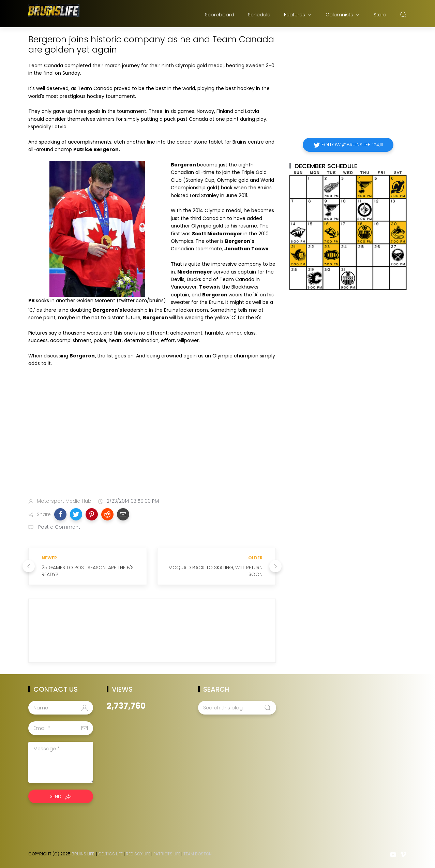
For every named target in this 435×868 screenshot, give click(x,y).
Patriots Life (167, 854)
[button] (60, 514)
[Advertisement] (152, 439)
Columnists (343, 15)
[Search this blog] (237, 708)
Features (298, 15)
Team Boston (198, 854)
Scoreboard (220, 15)
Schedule (259, 15)
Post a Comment (58, 527)
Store (380, 15)
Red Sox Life (138, 854)
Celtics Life (110, 854)
